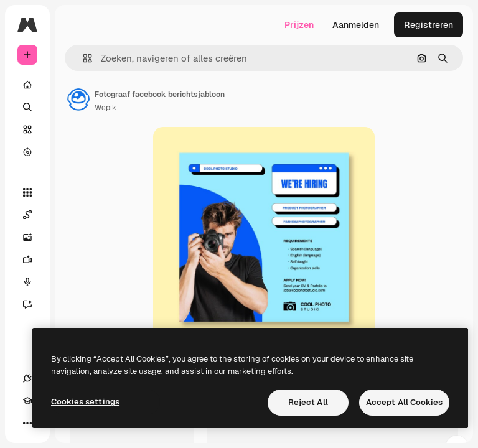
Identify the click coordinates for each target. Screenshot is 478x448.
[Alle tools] (27, 192)
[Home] (27, 85)
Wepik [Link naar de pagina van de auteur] (105, 108)
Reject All (308, 402)
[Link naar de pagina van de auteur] (78, 100)
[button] (82, 58)
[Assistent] (34, 304)
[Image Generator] (34, 237)
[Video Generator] (34, 259)
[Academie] (27, 401)
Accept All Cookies (404, 402)
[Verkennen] (27, 152)
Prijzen (299, 25)
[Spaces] (34, 215)
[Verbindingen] (27, 378)
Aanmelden (356, 25)
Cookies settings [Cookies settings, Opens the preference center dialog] (85, 402)
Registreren (429, 25)
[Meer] (27, 423)
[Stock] (27, 129)
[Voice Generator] (34, 282)
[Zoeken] (27, 107)
